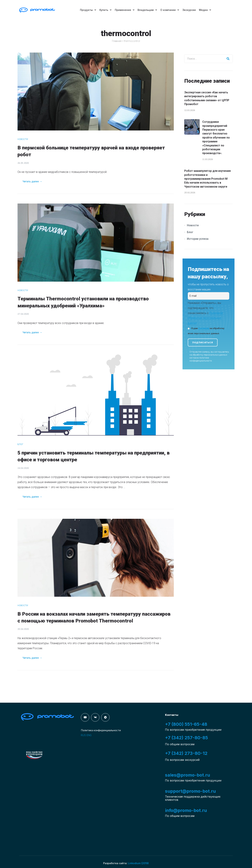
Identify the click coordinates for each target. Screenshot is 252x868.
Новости (23, 139)
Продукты (87, 10)
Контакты (172, 715)
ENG (89, 735)
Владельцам (147, 10)
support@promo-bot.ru (190, 791)
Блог (20, 444)
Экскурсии (189, 10)
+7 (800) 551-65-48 (186, 724)
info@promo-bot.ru (186, 810)
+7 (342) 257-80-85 (186, 738)
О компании (170, 10)
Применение (124, 10)
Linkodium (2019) (138, 863)
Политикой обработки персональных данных (205, 318)
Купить (105, 10)
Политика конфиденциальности (101, 730)
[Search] (228, 59)
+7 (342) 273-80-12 (186, 753)
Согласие (204, 328)
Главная (117, 41)
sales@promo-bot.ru (188, 775)
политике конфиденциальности (201, 359)
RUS (83, 735)
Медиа (206, 10)
